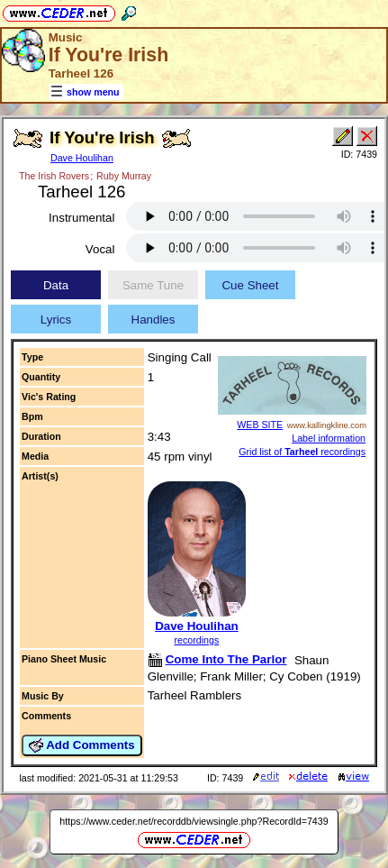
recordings (197, 640)
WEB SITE (260, 425)
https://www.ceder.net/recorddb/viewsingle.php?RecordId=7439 (194, 821)
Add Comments (82, 745)
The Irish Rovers (54, 176)
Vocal (100, 249)
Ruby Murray (124, 176)
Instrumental (81, 218)
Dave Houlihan (82, 158)
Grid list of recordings (302, 452)
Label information (329, 438)
